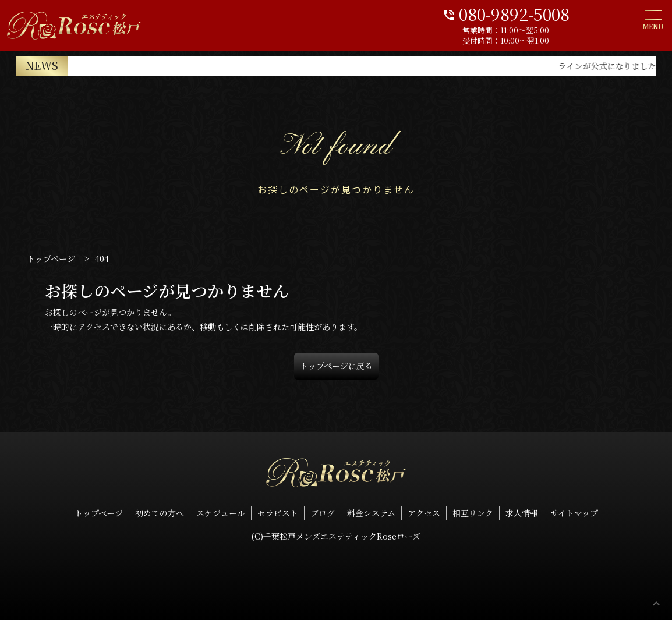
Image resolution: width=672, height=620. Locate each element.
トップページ (99, 513)
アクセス (424, 513)
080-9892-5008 (552, 13)
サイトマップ (574, 513)
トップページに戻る (336, 366)
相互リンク (473, 513)
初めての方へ (160, 513)
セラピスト (278, 513)
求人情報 (522, 513)
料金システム (371, 513)
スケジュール (221, 513)
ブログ (323, 513)
